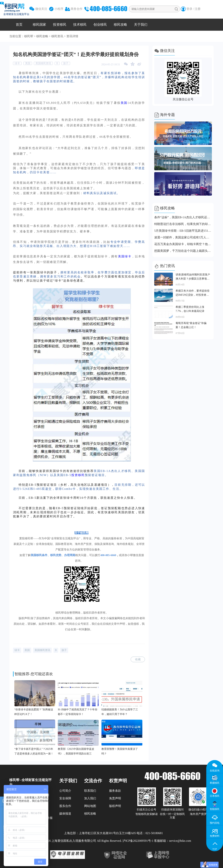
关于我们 (141, 25)
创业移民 (100, 25)
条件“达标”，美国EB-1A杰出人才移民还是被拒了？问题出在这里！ (183, 217)
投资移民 (60, 25)
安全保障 (65, 798)
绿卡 (17, 63)
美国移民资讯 (43, 63)
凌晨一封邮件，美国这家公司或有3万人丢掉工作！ (183, 237)
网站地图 (90, 806)
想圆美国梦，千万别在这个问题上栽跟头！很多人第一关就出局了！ (183, 251)
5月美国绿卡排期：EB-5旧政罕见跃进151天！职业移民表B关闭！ (183, 231)
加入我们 (90, 798)
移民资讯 (57, 36)
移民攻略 (120, 25)
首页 (19, 25)
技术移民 (80, 25)
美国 (28, 63)
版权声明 (115, 806)
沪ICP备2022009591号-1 (138, 841)
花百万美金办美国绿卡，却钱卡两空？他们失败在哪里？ (183, 244)
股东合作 (65, 806)
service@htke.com (180, 841)
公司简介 (65, 791)
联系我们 (90, 791)
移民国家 (39, 25)
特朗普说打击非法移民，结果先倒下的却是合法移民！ (183, 224)
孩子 (66, 63)
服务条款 (115, 791)
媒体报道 (65, 814)
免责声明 (115, 798)
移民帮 (29, 36)
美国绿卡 (125, 256)
